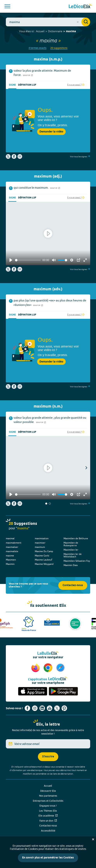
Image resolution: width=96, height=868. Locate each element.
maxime (10, 556)
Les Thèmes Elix (48, 811)
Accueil (40, 31)
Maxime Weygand (44, 564)
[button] (46, 504)
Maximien (11, 560)
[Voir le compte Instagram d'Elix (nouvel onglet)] (35, 708)
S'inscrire (48, 757)
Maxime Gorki (42, 556)
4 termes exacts (38, 48)
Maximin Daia (71, 565)
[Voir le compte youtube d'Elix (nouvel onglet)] (50, 708)
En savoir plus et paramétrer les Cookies (48, 858)
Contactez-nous (73, 585)
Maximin (10, 564)
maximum (40, 547)
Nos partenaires (48, 796)
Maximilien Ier (71, 550)
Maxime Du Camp (44, 551)
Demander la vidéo (51, 132)
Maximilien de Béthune (76, 538)
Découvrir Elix (48, 791)
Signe (12, 85)
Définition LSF (27, 85)
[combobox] (48, 22)
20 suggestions (59, 48)
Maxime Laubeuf (44, 560)
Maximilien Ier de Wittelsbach (73, 555)
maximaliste (12, 551)
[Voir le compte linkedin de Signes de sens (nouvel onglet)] (42, 708)
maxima (71, 32)
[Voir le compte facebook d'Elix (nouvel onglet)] (27, 708)
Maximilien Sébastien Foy (77, 561)
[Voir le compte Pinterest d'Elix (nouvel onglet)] (64, 708)
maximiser (40, 543)
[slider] (28, 260)
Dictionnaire (55, 31)
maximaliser (12, 547)
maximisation (42, 538)
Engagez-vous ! (48, 806)
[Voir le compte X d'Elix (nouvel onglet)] (57, 708)
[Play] (11, 260)
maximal (10, 538)
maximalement (14, 543)
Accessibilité (48, 831)
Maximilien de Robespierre (71, 544)
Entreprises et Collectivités (48, 801)
